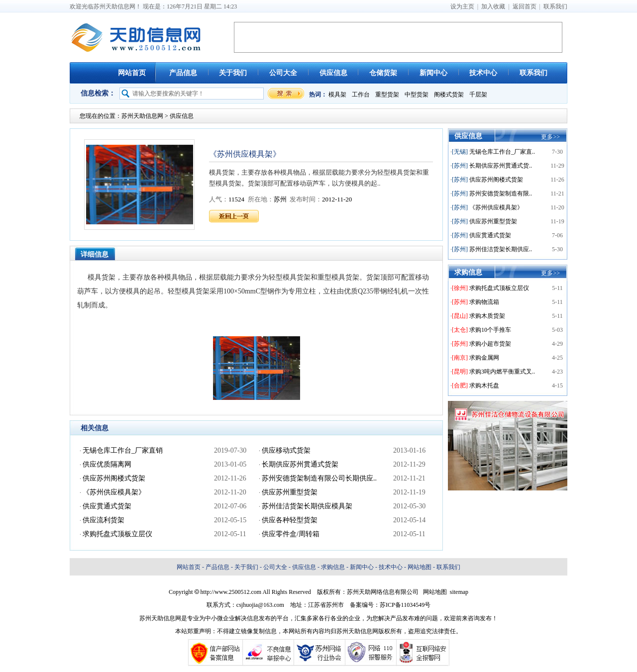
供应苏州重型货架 (493, 221)
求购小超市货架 (490, 344)
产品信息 (183, 73)
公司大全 (283, 73)
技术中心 (483, 73)
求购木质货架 (487, 316)
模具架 (337, 95)
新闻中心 (433, 73)
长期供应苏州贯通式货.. (501, 166)
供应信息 (333, 73)
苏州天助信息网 (142, 116)
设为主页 (462, 6)
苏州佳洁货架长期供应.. (501, 249)
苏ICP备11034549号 (405, 605)
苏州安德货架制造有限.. (501, 193)
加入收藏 (493, 6)
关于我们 (233, 73)
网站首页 (132, 73)
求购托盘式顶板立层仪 (499, 288)
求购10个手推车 (490, 330)
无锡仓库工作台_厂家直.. (502, 152)
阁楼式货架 (449, 95)
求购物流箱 (484, 302)
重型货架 (387, 95)
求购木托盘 (484, 385)
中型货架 (417, 95)
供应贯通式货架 (490, 235)
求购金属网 (484, 358)
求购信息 (333, 567)
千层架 (478, 95)
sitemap (459, 592)
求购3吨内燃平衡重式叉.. (502, 372)
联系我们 (555, 6)
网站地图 (420, 567)
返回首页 (525, 6)
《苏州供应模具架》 (496, 207)
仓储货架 (383, 73)
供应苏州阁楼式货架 (496, 180)
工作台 (361, 95)
